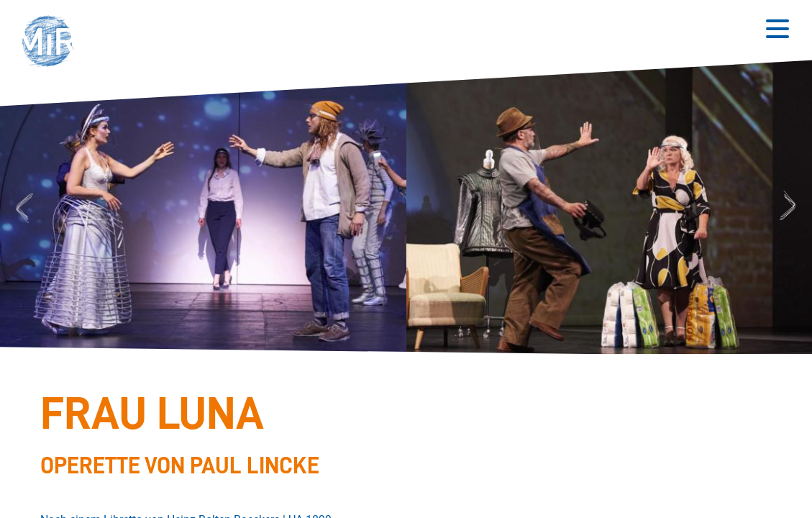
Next (790, 208)
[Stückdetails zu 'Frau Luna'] (398, 434)
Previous (23, 208)
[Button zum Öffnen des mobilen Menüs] (777, 29)
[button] (53, 43)
